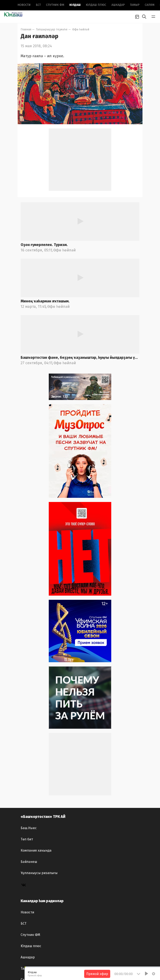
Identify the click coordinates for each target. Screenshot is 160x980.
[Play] (146, 974)
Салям (150, 5)
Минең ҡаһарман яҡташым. (45, 301)
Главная (26, 29)
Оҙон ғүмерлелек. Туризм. (44, 245)
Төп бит (27, 839)
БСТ (38, 5)
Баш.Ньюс (29, 828)
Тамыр (135, 5)
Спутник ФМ (55, 5)
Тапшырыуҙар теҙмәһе (52, 29)
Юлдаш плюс (96, 5)
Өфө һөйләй (81, 29)
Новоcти (24, 5)
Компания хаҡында (36, 850)
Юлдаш (75, 5)
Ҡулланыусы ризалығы (39, 873)
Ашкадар (118, 5)
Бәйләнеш (29, 862)
